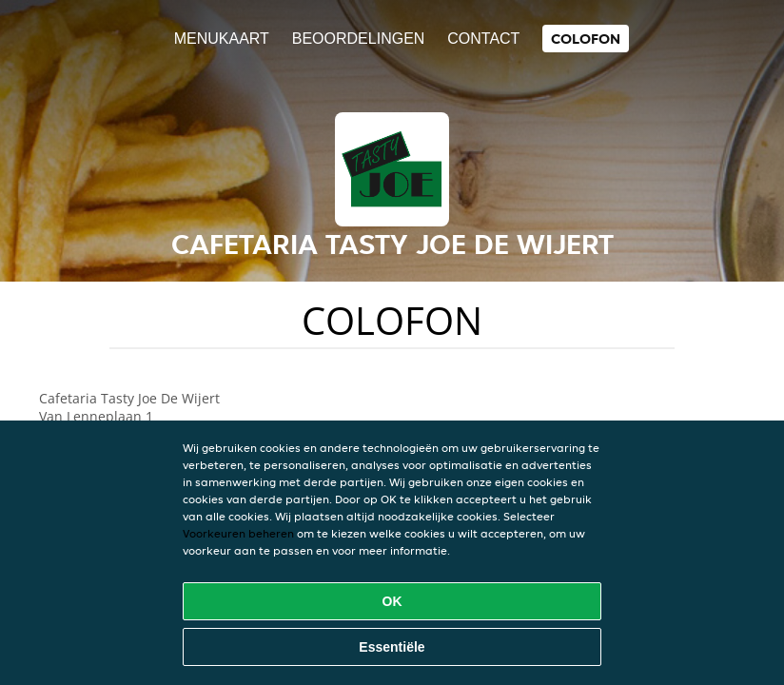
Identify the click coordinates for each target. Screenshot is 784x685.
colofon (586, 39)
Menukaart (222, 39)
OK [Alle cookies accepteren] (392, 601)
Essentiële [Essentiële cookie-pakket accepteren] (392, 647)
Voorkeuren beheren (238, 533)
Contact (483, 39)
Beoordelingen (359, 39)
